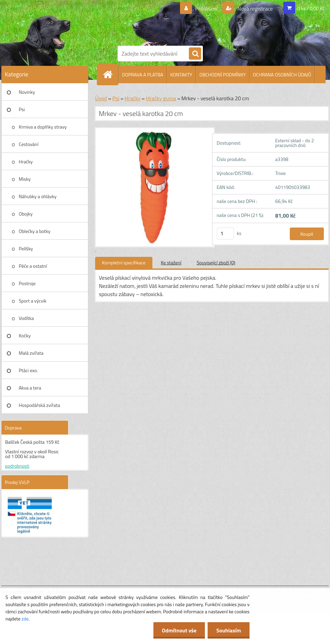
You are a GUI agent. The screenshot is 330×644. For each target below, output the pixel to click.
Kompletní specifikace (124, 262)
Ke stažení (171, 262)
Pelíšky (26, 248)
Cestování (28, 144)
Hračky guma (161, 98)
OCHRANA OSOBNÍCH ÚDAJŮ (282, 75)
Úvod (101, 98)
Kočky (25, 335)
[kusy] (225, 233)
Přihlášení (206, 9)
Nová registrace (255, 9)
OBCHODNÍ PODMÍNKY (223, 75)
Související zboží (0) (216, 262)
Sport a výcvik (33, 301)
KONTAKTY (181, 75)
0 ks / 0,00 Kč (311, 8)
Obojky (26, 214)
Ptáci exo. (28, 370)
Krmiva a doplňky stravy (43, 127)
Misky (25, 179)
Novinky (27, 92)
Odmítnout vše (179, 630)
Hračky (26, 162)
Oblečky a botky (35, 231)
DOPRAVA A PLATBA (143, 75)
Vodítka (26, 318)
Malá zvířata (31, 353)
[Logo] (172, 21)
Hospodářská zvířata (39, 405)
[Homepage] (110, 74)
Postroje (27, 283)
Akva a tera (30, 388)
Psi (22, 109)
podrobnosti (17, 466)
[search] (195, 54)
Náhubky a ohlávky (38, 196)
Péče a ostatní (33, 266)
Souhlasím (229, 630)
